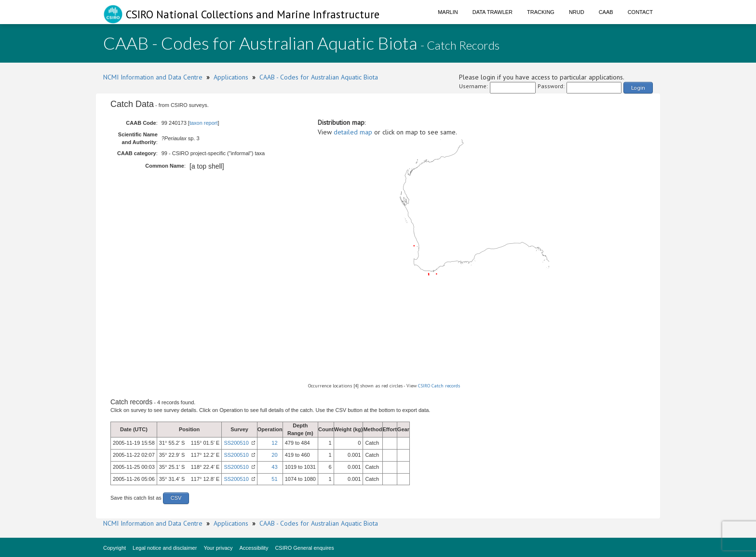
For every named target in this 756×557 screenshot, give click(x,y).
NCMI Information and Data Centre (153, 77)
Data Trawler (493, 12)
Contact (640, 12)
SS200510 (236, 443)
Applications (231, 77)
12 (274, 443)
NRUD (577, 12)
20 (274, 455)
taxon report (204, 123)
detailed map (353, 132)
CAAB (606, 12)
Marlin (448, 12)
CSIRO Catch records (439, 386)
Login (638, 87)
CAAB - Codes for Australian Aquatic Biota (319, 77)
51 (274, 479)
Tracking (541, 12)
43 (274, 467)
